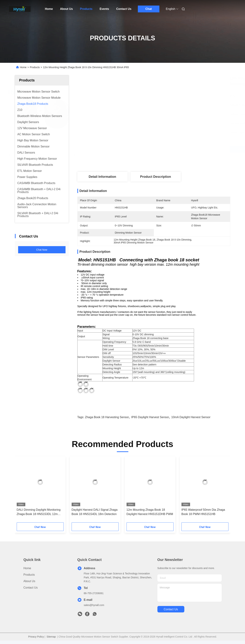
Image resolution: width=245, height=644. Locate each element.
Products (86, 9)
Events (104, 9)
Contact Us (124, 9)
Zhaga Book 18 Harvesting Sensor (107, 417)
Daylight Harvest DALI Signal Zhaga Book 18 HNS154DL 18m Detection (95, 512)
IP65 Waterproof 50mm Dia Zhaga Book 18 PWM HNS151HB (203, 512)
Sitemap (51, 637)
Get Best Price (175, 149)
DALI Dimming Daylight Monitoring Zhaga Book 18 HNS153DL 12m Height (39, 512)
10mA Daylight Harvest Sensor (191, 417)
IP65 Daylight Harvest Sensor (150, 417)
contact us (171, 609)
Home (49, 9)
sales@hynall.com (94, 605)
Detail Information (102, 177)
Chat (149, 9)
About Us (66, 9)
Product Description (155, 177)
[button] (23, 491)
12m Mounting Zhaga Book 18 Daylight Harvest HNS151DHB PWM (150, 512)
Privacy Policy (36, 637)
